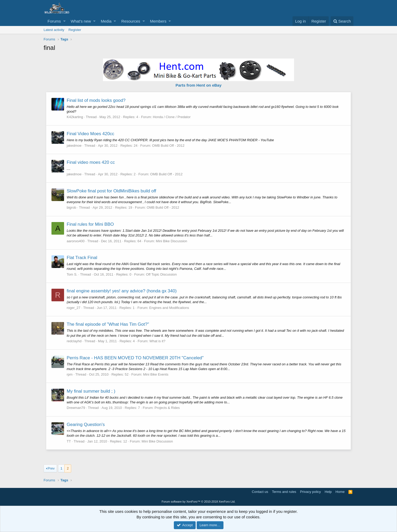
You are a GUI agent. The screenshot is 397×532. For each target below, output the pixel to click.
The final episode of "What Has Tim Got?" (108, 324)
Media (106, 21)
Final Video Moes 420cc (91, 134)
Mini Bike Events (156, 374)
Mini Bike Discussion (172, 241)
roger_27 (74, 308)
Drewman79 (76, 408)
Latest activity (54, 30)
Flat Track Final (82, 258)
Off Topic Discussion (162, 274)
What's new (81, 21)
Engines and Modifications (169, 308)
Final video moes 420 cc (91, 162)
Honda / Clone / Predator (172, 117)
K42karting (75, 117)
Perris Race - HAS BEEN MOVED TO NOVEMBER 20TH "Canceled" (135, 358)
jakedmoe (74, 146)
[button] (64, 21)
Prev (51, 468)
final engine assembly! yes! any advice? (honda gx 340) (122, 291)
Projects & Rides (167, 408)
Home (340, 492)
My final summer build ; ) (91, 391)
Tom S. (72, 274)
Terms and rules (284, 492)
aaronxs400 (76, 241)
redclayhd (74, 341)
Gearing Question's (86, 425)
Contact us (260, 492)
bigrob (72, 207)
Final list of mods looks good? (96, 100)
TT (69, 441)
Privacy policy (310, 492)
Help (328, 492)
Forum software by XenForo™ (199, 502)
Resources (131, 21)
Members (158, 21)
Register (75, 30)
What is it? (158, 341)
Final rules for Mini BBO (91, 224)
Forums (54, 21)
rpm (70, 374)
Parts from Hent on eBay (198, 85)
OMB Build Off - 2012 (168, 146)
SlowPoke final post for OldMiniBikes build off (112, 191)
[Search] (342, 21)
